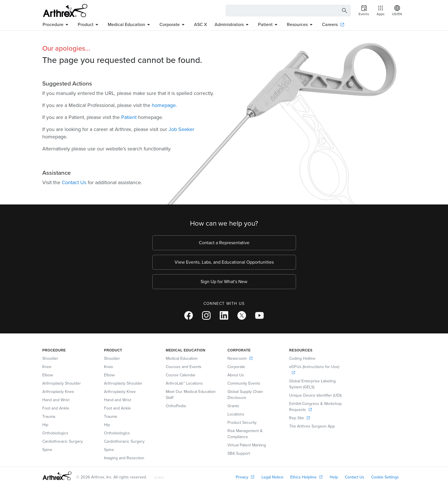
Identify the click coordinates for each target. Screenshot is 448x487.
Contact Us (74, 182)
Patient (129, 117)
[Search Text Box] (288, 11)
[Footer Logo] (57, 476)
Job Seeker (181, 129)
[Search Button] (344, 11)
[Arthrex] (65, 11)
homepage (164, 105)
